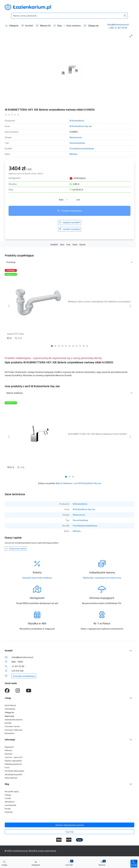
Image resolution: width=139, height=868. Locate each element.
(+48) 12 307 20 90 (118, 28)
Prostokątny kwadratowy (82, 148)
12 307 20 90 (18, 666)
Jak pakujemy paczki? (14, 774)
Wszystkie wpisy (12, 791)
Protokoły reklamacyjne (14, 771)
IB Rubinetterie (77, 121)
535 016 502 (18, 671)
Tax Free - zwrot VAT (14, 757)
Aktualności (10, 802)
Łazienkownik (11, 805)
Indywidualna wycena (14, 720)
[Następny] (130, 306)
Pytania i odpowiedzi (13, 761)
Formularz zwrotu (12, 726)
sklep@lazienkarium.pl (118, 24)
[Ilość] (70, 200)
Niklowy (73, 154)
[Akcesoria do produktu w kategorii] (69, 262)
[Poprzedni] (9, 306)
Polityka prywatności (13, 764)
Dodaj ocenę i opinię (16, 549)
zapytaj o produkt (69, 222)
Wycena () (43, 26)
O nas (7, 767)
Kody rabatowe (72, 26)
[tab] (52, 346)
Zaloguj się (91, 26)
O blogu (8, 795)
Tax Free (69, 832)
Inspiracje (9, 812)
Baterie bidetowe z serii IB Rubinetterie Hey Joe (78, 483)
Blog (58, 26)
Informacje (10, 740)
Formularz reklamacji (13, 730)
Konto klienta (10, 705)
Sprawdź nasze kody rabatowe (37, 578)
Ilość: (61, 200)
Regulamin (9, 747)
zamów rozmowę (69, 229)
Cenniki (8, 798)
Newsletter (10, 733)
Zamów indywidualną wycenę (70, 825)
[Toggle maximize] (131, 36)
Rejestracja (9, 716)
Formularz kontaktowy (24, 676)
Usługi (8, 698)
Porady (8, 809)
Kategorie (12, 26)
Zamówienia (10, 709)
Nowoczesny (76, 137)
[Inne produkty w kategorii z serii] (69, 393)
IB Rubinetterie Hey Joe (81, 126)
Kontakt (27, 26)
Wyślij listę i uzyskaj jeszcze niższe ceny (102, 578)
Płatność (8, 750)
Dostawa (8, 754)
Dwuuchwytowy (77, 143)
